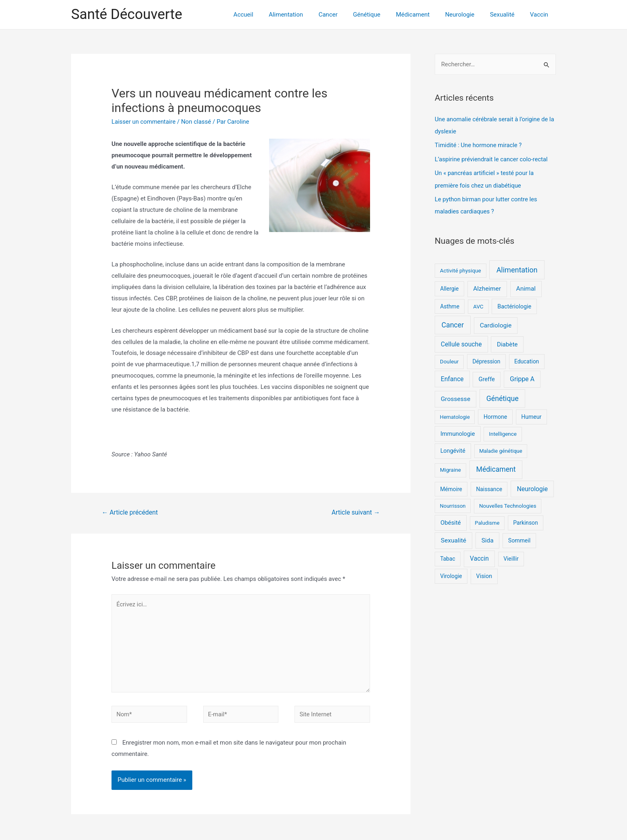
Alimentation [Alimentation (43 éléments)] (517, 268)
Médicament (424, 15)
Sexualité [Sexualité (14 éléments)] (453, 538)
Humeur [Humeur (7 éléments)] (531, 415)
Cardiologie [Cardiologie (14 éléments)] (496, 323)
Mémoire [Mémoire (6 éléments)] (451, 487)
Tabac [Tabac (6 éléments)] (447, 557)
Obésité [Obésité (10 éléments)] (450, 521)
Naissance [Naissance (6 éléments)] (489, 487)
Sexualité (507, 15)
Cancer (346, 15)
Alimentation (308, 15)
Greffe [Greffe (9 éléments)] (487, 378)
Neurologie (468, 15)
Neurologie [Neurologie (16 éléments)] (532, 487)
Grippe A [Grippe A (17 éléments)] (522, 377)
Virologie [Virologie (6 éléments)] (451, 574)
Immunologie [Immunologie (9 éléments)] (458, 432)
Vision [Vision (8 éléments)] (484, 574)
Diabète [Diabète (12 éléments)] (507, 343)
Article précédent (130, 512)
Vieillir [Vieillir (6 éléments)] (511, 557)
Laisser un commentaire (144, 122)
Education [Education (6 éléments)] (527, 360)
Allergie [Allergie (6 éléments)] (449, 287)
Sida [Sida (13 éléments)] (488, 538)
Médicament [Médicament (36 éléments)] (496, 468)
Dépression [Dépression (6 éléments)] (486, 360)
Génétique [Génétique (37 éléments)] (503, 397)
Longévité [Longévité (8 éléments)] (453, 449)
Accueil (268, 15)
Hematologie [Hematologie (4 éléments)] (455, 415)
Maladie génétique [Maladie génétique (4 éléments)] (501, 449)
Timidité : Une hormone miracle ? (479, 145)
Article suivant (355, 512)
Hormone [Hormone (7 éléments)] (495, 415)
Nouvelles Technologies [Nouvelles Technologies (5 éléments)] (508, 504)
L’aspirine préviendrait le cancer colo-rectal (492, 158)
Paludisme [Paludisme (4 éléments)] (487, 521)
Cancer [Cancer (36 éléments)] (453, 323)
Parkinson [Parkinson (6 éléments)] (525, 521)
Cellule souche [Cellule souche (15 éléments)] (461, 343)
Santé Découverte (127, 14)
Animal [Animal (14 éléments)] (526, 287)
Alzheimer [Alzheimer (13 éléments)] (487, 287)
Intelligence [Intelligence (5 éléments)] (503, 432)
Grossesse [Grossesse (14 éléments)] (456, 397)
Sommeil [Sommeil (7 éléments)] (519, 538)
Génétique (382, 15)
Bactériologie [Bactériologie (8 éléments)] (514, 304)
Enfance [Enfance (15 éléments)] (452, 377)
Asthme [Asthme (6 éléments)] (450, 304)
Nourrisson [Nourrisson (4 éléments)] (453, 504)
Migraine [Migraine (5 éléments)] (450, 468)
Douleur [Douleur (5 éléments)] (449, 360)
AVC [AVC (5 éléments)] (478, 305)
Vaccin (541, 15)
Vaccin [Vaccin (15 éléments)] (479, 557)
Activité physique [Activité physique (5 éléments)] (461, 269)
